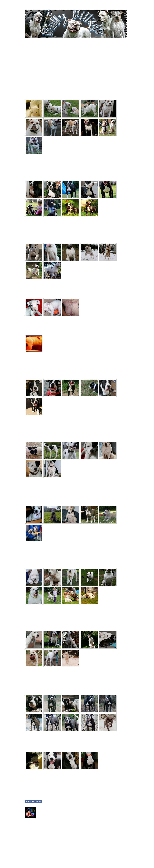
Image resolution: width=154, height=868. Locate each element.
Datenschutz (36, 859)
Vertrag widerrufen (54, 859)
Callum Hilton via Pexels (87, 842)
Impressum (28, 859)
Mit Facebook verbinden (34, 801)
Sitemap (43, 859)
